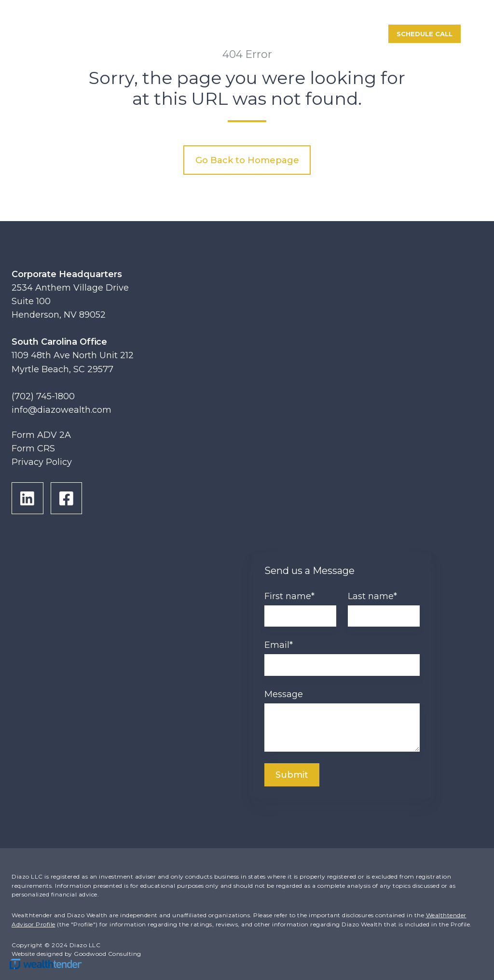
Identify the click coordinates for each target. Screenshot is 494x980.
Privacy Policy (42, 462)
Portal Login (343, 34)
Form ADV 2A (41, 435)
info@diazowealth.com (62, 410)
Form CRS (33, 448)
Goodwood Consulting (108, 954)
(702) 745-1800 (43, 396)
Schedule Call (425, 34)
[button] (483, 34)
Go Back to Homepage (247, 160)
